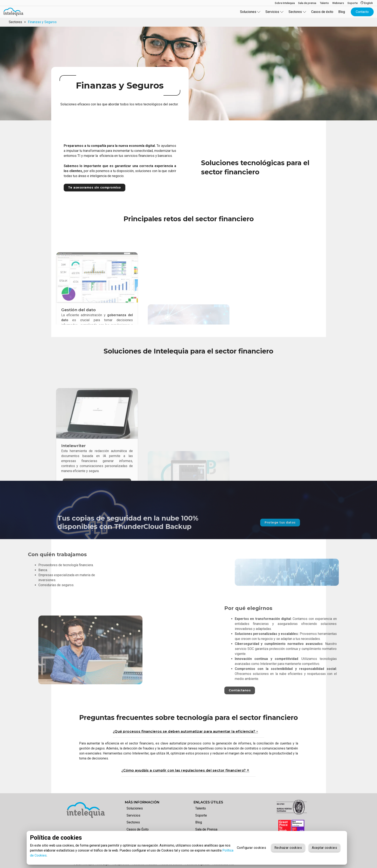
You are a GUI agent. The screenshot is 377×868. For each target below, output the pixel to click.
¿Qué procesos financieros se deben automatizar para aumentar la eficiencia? (185, 731)
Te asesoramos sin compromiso (95, 187)
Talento (201, 808)
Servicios (133, 815)
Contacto (362, 12)
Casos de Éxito (138, 829)
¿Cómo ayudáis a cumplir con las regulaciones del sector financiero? (184, 770)
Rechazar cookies (288, 848)
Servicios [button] (274, 12)
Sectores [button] (297, 12)
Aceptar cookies (324, 848)
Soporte (201, 815)
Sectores (15, 22)
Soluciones (135, 808)
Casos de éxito (322, 12)
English (367, 3)
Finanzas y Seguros (42, 22)
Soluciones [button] (250, 12)
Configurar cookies (251, 848)
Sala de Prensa (206, 829)
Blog (342, 12)
